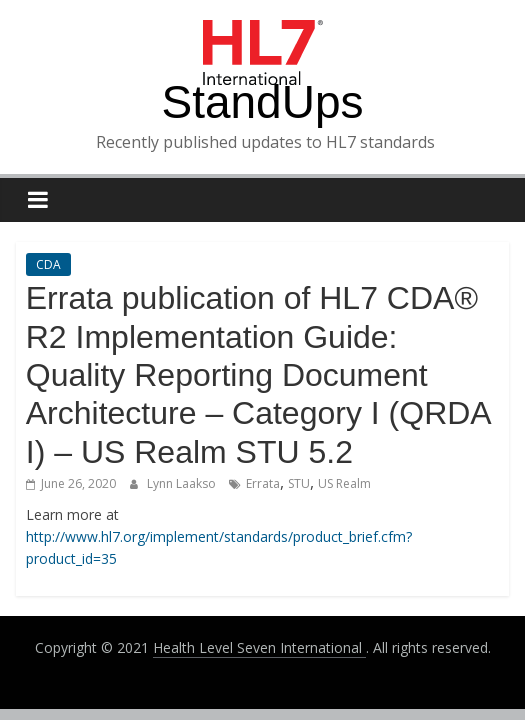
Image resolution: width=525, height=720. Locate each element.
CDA (48, 264)
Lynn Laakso (183, 483)
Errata (263, 483)
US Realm (344, 483)
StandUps (262, 102)
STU (299, 483)
